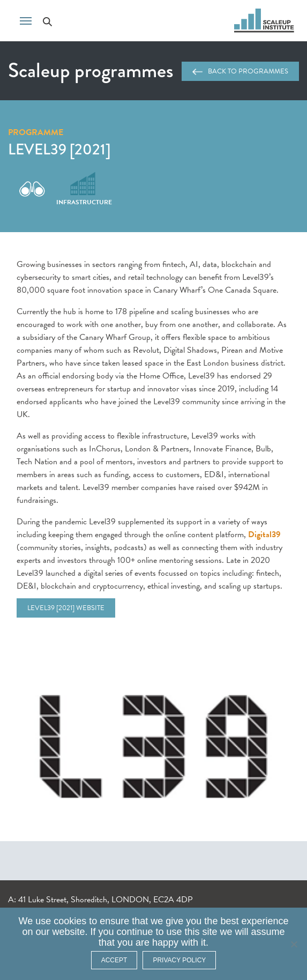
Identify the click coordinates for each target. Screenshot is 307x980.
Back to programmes (240, 71)
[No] (294, 944)
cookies (70, 921)
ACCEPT (114, 960)
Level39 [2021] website (66, 608)
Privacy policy (179, 960)
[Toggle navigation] (26, 20)
